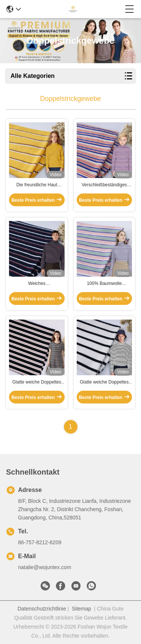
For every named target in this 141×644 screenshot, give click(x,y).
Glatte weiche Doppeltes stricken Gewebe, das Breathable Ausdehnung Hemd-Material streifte (37, 382)
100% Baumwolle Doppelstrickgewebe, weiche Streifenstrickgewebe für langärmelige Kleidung (104, 284)
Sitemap (81, 609)
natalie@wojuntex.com (45, 567)
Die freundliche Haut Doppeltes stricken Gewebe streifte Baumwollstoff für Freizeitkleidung (37, 185)
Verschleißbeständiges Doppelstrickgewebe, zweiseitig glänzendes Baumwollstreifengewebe (104, 185)
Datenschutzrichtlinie (42, 609)
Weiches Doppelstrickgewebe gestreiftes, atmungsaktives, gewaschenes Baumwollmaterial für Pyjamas (37, 284)
